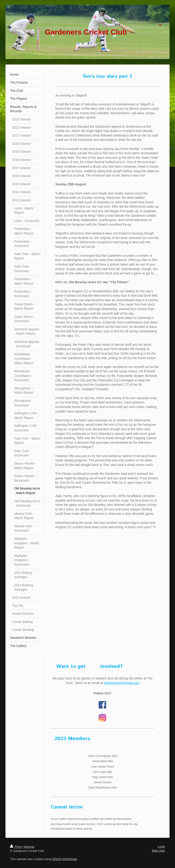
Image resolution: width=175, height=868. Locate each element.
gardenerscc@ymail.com (122, 683)
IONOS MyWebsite (64, 859)
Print (16, 847)
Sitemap (29, 847)
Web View (158, 851)
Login (161, 847)
